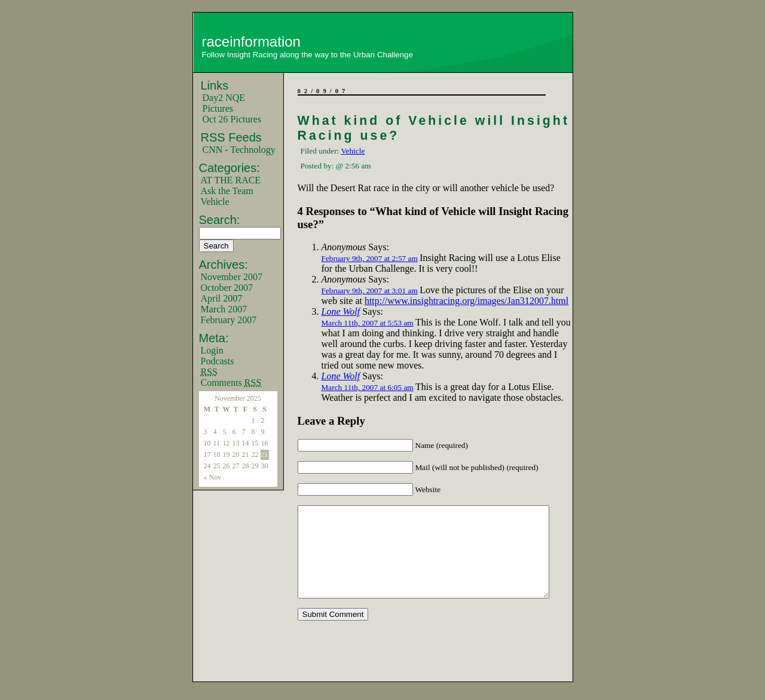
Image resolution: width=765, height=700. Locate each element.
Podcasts (218, 361)
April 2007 (222, 298)
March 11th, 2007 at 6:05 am (368, 387)
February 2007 (229, 320)
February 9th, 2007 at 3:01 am (370, 291)
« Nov (213, 477)
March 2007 (224, 309)
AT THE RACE (231, 180)
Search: (220, 220)
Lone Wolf (341, 311)
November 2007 (232, 277)
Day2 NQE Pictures (224, 103)
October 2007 (227, 288)
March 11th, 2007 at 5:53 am (368, 323)
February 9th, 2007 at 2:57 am (370, 258)
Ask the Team (227, 191)
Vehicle (215, 202)
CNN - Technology (239, 150)
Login (212, 350)
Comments (231, 383)
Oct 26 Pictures (232, 119)
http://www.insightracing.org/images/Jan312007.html (466, 301)
